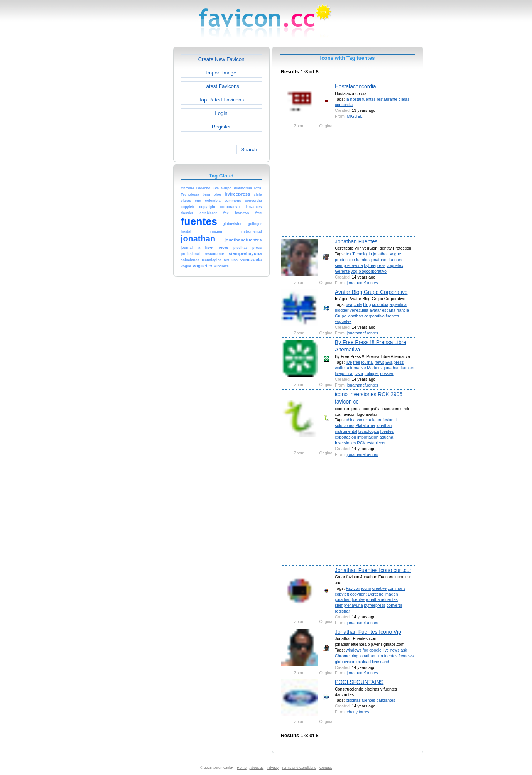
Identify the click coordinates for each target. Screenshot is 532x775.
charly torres (358, 712)
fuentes (369, 99)
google (375, 650)
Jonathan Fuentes (356, 241)
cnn (379, 656)
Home (242, 768)
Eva (389, 362)
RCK (361, 443)
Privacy (272, 768)
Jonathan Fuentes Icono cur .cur (373, 570)
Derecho (376, 594)
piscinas (353, 700)
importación (368, 437)
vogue (396, 254)
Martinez (375, 368)
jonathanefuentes (386, 260)
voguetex (395, 265)
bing (355, 656)
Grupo (341, 316)
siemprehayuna (349, 265)
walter (340, 368)
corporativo (374, 316)
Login (221, 113)
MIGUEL (355, 116)
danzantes (386, 700)
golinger (372, 373)
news (379, 362)
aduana (386, 437)
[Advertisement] (140, 162)
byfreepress (375, 265)
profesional (387, 420)
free (356, 362)
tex (348, 254)
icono (366, 588)
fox (365, 650)
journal (368, 362)
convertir (394, 605)
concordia (344, 105)
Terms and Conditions (299, 768)
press (399, 362)
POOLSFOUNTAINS (359, 682)
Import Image (221, 73)
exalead (364, 662)
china (350, 420)
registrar (342, 611)
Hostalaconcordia (356, 86)
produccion (345, 260)
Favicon (353, 588)
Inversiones (345, 443)
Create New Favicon (221, 59)
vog (354, 271)
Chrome (342, 656)
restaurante (387, 99)
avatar (375, 310)
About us (257, 768)
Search (249, 149)
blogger (342, 310)
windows (354, 650)
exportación (345, 437)
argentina (398, 304)
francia (403, 310)
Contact (326, 768)
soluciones (345, 425)
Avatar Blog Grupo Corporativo (371, 292)
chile (358, 304)
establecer (376, 443)
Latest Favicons (221, 86)
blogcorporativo (372, 271)
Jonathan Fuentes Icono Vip (368, 632)
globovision (345, 662)
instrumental (346, 431)
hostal (356, 99)
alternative (356, 368)
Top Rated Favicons (221, 100)
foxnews (406, 656)
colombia (380, 304)
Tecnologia (362, 254)
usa (349, 304)
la (347, 99)
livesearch (381, 662)
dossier (387, 373)
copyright (359, 594)
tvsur (359, 373)
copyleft (342, 594)
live (349, 362)
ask (404, 650)
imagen (391, 594)
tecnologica (369, 431)
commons (397, 588)
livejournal (344, 373)
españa (389, 310)
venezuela (359, 310)
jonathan (381, 254)
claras (404, 99)
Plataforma (365, 425)
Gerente (342, 271)
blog (367, 304)
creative (379, 588)
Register (221, 127)
